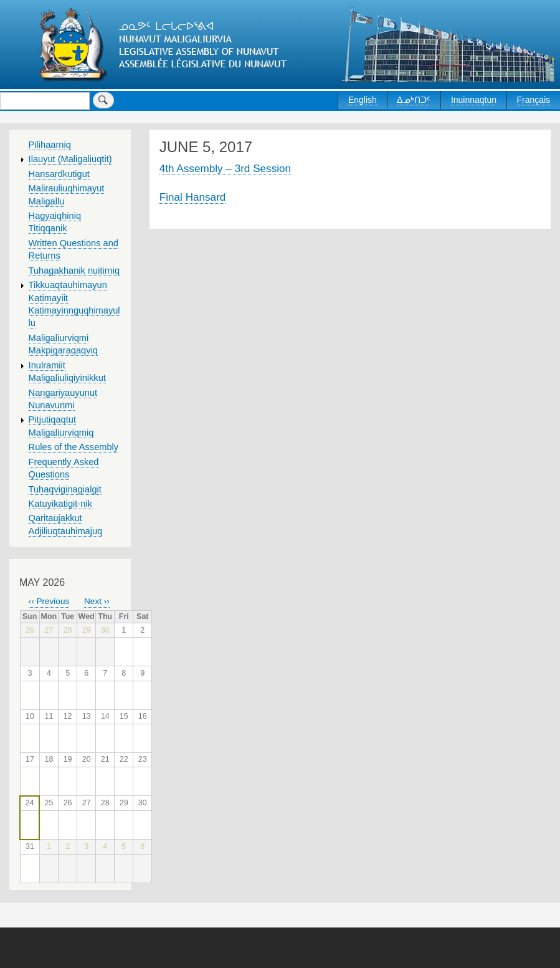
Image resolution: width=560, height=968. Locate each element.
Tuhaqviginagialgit (65, 489)
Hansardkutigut (59, 174)
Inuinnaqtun (474, 100)
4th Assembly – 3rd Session (225, 168)
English (363, 100)
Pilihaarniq (50, 145)
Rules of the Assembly (74, 447)
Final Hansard (193, 197)
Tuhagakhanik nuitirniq (74, 271)
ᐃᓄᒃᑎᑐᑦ (414, 100)
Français (534, 100)
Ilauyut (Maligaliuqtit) (70, 159)
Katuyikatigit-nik (60, 504)
